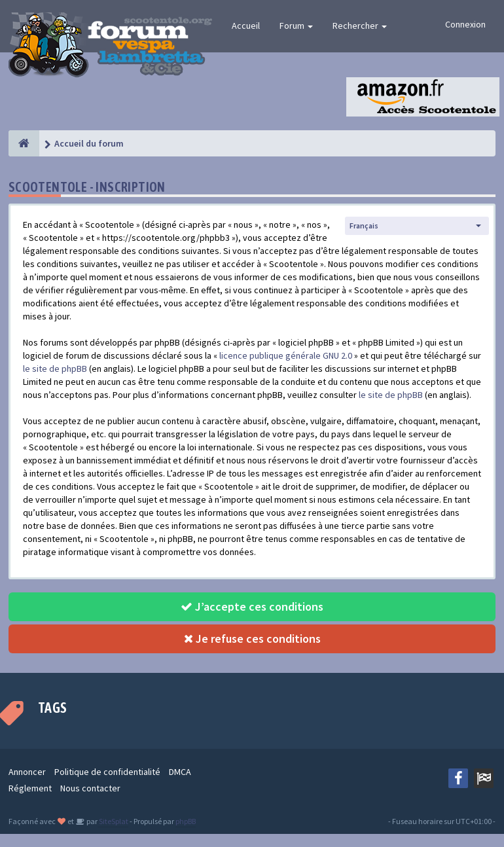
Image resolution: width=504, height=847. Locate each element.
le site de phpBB (55, 369)
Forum (296, 26)
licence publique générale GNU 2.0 (286, 355)
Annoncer (27, 772)
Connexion (465, 24)
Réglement (30, 788)
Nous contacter (90, 788)
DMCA (180, 772)
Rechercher (360, 26)
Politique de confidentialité (107, 772)
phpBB (186, 821)
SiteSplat (113, 821)
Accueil (246, 26)
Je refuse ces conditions (252, 639)
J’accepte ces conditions (252, 606)
